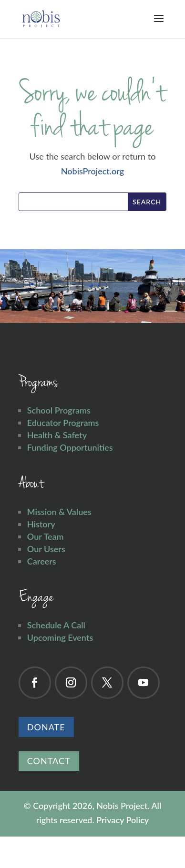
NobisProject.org (92, 171)
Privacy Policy (123, 820)
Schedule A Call (56, 625)
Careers (42, 561)
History (41, 524)
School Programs (59, 410)
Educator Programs (63, 423)
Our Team (46, 536)
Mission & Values (59, 512)
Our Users (46, 549)
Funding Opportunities (70, 447)
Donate (46, 727)
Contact (49, 761)
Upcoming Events (60, 637)
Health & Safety (57, 435)
